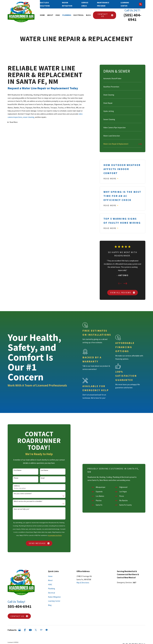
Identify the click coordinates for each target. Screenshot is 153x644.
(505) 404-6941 (132, 17)
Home (50, 576)
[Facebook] (25, 630)
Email (40, 478)
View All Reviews (123, 293)
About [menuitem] (50, 15)
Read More (14, 122)
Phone (13, 478)
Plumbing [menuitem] (67, 15)
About (50, 580)
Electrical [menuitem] (79, 15)
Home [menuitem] (42, 15)
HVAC (50, 585)
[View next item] (125, 283)
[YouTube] (30, 630)
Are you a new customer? (20, 494)
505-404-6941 (20, 606)
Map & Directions (83, 583)
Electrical (51, 593)
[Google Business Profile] (20, 630)
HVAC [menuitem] (58, 15)
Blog (50, 605)
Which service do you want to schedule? (25, 501)
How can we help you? (18, 509)
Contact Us (105, 15)
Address (14, 486)
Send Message (36, 543)
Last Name (41, 470)
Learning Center (54, 601)
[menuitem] (123, 79)
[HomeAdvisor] (47, 630)
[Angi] (41, 630)
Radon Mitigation (54, 597)
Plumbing (52, 589)
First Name (14, 470)
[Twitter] (36, 630)
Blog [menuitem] (88, 15)
